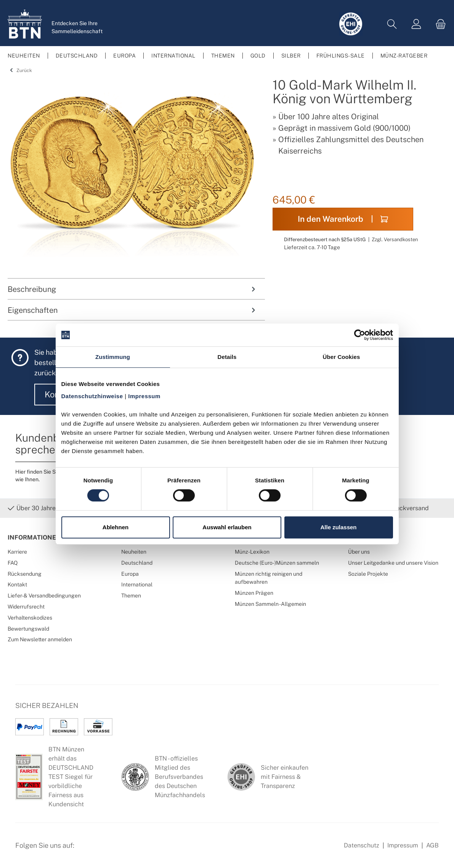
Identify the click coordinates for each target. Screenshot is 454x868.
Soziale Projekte (368, 574)
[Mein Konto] (416, 24)
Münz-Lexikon (252, 552)
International (137, 584)
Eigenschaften (132, 310)
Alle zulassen (338, 527)
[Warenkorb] (438, 24)
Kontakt (17, 584)
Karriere (17, 552)
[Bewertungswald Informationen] (124, 850)
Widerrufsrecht (26, 606)
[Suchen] (392, 24)
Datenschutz (362, 845)
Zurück (20, 70)
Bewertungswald (28, 629)
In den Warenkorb (343, 219)
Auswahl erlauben (227, 527)
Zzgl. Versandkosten (395, 239)
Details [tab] (227, 357)
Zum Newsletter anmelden (40, 639)
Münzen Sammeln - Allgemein (270, 604)
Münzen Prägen (254, 593)
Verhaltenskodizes (30, 617)
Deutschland (137, 563)
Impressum (403, 845)
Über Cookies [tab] (342, 357)
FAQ (13, 563)
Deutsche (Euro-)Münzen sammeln (277, 563)
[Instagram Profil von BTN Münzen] (105, 850)
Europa (130, 574)
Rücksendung (25, 574)
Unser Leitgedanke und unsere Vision (393, 563)
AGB (432, 845)
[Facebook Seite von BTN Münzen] (87, 850)
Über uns (359, 552)
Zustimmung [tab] (113, 357)
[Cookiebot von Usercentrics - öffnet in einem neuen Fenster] (360, 335)
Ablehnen (116, 527)
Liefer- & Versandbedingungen (44, 595)
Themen (131, 595)
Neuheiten (134, 552)
